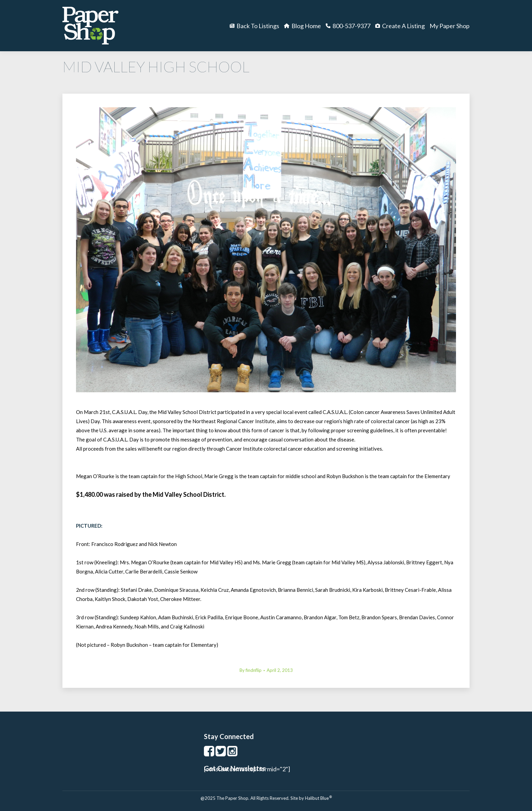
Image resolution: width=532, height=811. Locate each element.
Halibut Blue (318, 798)
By (251, 670)
